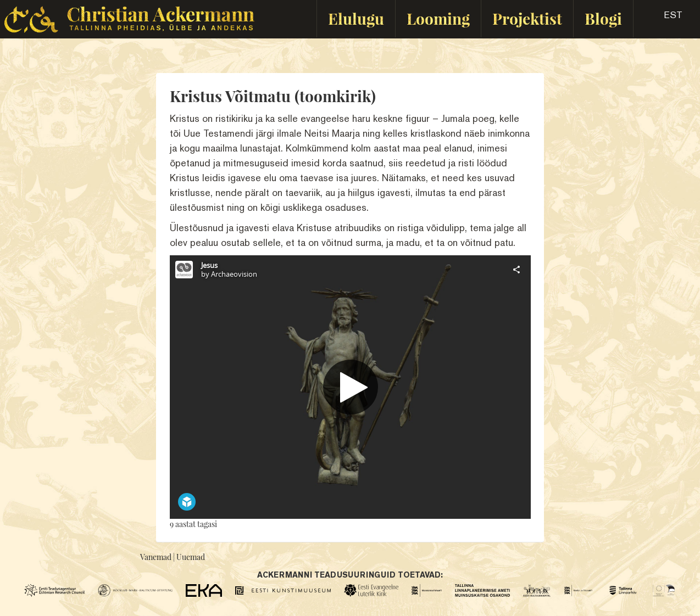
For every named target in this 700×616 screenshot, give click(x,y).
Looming (438, 18)
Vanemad (156, 557)
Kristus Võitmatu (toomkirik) (273, 96)
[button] (663, 19)
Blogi (603, 18)
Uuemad (191, 557)
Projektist (527, 18)
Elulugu (356, 18)
